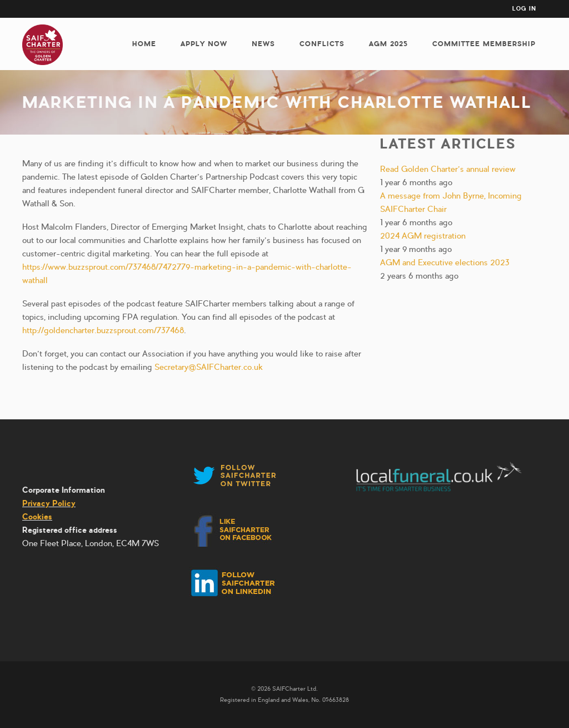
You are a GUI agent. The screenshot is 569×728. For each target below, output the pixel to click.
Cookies (37, 517)
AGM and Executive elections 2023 (445, 263)
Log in (524, 9)
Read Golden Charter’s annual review (448, 169)
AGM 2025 (388, 44)
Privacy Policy (49, 503)
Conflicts (322, 44)
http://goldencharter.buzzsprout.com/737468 (103, 330)
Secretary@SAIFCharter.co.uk (209, 367)
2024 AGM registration (423, 236)
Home (144, 44)
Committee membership (484, 44)
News (263, 44)
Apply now (204, 44)
